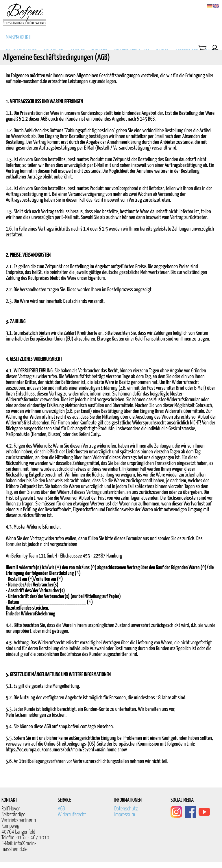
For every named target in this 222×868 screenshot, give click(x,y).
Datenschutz (126, 809)
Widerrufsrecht (72, 815)
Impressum (125, 815)
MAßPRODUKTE (19, 37)
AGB (61, 809)
